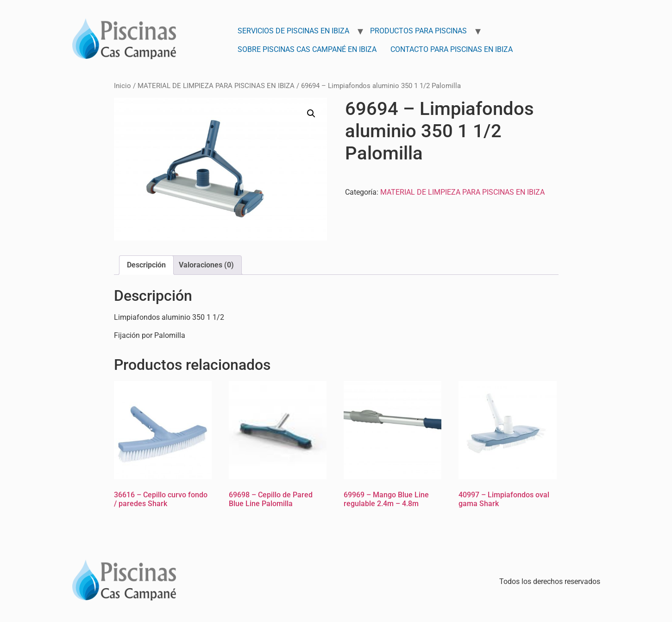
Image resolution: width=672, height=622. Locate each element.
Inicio (122, 86)
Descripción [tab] (146, 265)
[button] (311, 114)
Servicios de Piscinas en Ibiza (293, 31)
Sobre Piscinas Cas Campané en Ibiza (307, 49)
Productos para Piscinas (418, 31)
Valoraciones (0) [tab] (206, 265)
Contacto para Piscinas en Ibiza (452, 49)
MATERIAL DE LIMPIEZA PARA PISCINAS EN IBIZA (216, 86)
